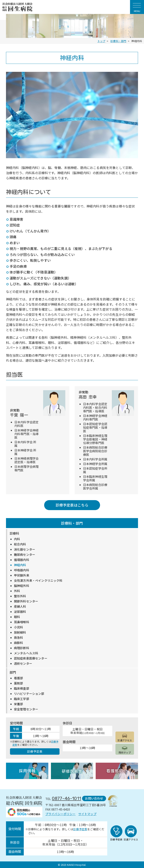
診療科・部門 (72, 523)
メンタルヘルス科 (26, 653)
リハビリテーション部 (29, 694)
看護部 (18, 678)
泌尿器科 (20, 612)
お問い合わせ (94, 798)
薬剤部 (18, 683)
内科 (17, 539)
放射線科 (20, 632)
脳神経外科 (22, 586)
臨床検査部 (22, 688)
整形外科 (20, 596)
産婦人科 (20, 606)
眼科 (17, 617)
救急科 (18, 638)
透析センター (23, 664)
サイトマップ (87, 814)
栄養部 (18, 704)
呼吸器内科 (22, 570)
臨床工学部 (22, 699)
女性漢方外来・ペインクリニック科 (38, 581)
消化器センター (25, 549)
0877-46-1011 (67, 798)
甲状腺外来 (22, 575)
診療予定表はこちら (72, 505)
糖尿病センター (25, 555)
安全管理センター (26, 709)
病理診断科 (22, 648)
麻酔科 (18, 643)
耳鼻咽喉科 (22, 622)
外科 (17, 591)
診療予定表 (35, 751)
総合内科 (20, 544)
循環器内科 (22, 560)
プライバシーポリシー (61, 814)
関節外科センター (26, 601)
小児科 (18, 627)
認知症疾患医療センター (31, 658)
